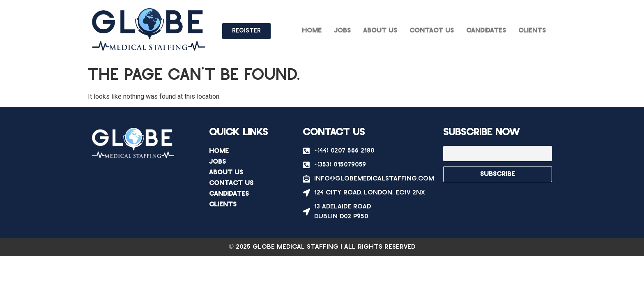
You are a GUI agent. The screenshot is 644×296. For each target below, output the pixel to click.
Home (312, 31)
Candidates (486, 31)
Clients (532, 31)
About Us (380, 31)
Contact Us (432, 31)
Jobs (342, 31)
